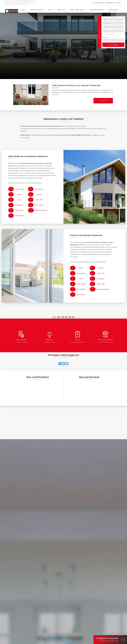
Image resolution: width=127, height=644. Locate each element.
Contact (118, 3)
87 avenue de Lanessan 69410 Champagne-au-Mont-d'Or (21, 1)
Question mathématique (109, 35)
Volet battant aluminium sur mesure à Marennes (76, 85)
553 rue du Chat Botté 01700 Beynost (15, 4)
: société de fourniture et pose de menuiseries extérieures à (55, 135)
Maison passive (115, 10)
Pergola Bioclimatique (100, 10)
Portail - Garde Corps (83, 10)
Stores (60, 10)
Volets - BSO (69, 10)
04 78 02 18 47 (66, 317)
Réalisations (110, 3)
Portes (37, 10)
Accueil (95, 3)
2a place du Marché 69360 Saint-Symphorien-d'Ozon (20, 3)
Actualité (103, 101)
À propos (102, 3)
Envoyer (113, 45)
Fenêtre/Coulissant (49, 10)
